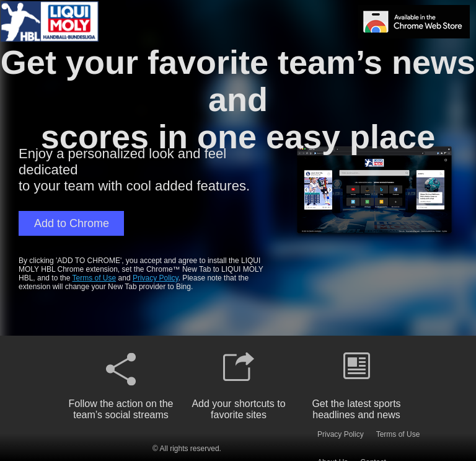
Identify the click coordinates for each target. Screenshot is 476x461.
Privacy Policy (156, 278)
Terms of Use (95, 278)
